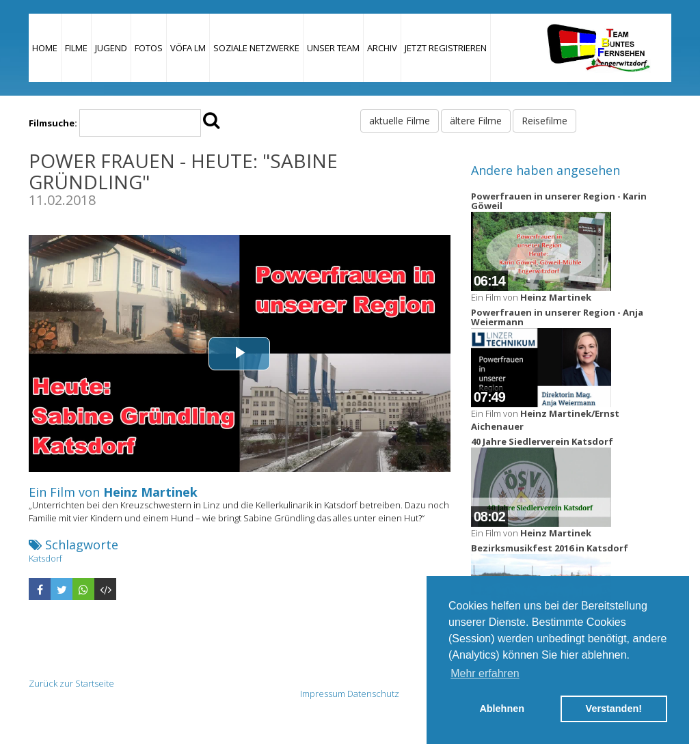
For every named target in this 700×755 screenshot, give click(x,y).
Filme (76, 48)
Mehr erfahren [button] (485, 673)
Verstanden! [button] (614, 709)
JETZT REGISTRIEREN (446, 48)
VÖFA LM (188, 48)
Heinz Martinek (150, 492)
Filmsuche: (53, 123)
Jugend (111, 48)
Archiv (382, 48)
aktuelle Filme (400, 121)
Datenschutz (373, 694)
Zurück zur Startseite (71, 683)
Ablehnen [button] (502, 709)
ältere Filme (476, 121)
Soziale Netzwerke (256, 48)
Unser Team (333, 48)
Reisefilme (544, 121)
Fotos (149, 48)
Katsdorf (45, 558)
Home (45, 48)
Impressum (323, 694)
